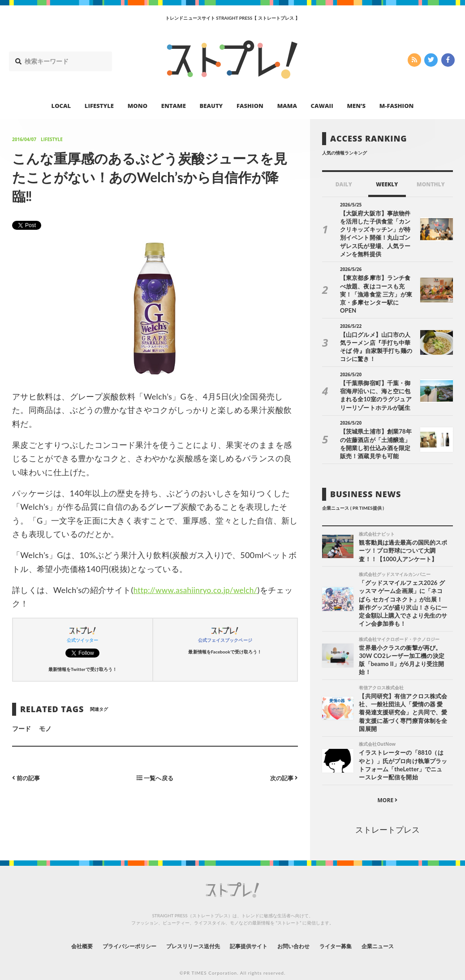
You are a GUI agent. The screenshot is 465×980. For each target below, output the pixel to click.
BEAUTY (211, 106)
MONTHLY (431, 184)
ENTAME (174, 106)
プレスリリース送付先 (187, 933)
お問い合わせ (303, 933)
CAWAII (322, 106)
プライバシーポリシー (113, 933)
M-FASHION (397, 106)
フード (22, 729)
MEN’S (356, 106)
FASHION (250, 106)
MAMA (287, 106)
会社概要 (58, 933)
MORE (387, 787)
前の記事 (27, 778)
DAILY (344, 184)
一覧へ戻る (155, 778)
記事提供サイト (251, 933)
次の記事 (283, 778)
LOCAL (61, 106)
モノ (45, 729)
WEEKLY (387, 184)
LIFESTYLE (99, 106)
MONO (138, 106)
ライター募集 (352, 933)
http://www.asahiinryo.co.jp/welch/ (199, 590)
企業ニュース (401, 933)
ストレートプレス (387, 817)
